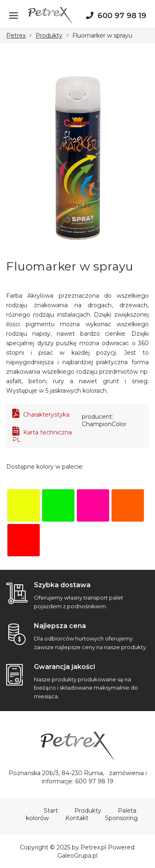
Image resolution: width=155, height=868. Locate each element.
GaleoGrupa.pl (77, 856)
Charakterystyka (41, 415)
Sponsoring (121, 818)
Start (51, 811)
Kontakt (77, 818)
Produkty (49, 36)
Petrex (16, 36)
